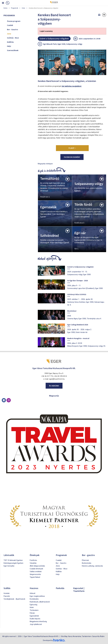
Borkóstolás (87, 563)
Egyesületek (34, 616)
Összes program (14, 21)
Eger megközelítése (37, 596)
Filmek (32, 613)
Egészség (33, 605)
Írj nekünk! (54, 386)
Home (5, 8)
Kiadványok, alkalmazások (40, 602)
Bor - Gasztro (13, 29)
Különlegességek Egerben (13, 563)
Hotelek (7, 593)
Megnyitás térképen (45, 164)
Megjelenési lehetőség (38, 621)
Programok (15, 8)
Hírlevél (32, 593)
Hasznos (34, 588)
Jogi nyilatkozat (36, 624)
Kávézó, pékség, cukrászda (92, 566)
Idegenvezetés (35, 574)
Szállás (7, 588)
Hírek (32, 607)
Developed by (54, 640)
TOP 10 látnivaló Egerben (13, 560)
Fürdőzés (33, 560)
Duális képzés (35, 619)
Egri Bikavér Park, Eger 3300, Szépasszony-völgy (63, 44)
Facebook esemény (72, 157)
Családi (10, 25)
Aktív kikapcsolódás (37, 566)
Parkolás (60, 588)
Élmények (35, 555)
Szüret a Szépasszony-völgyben (54, 39)
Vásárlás (33, 563)
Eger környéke (9, 566)
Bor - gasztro (88, 555)
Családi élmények (36, 569)
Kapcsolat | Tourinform (79, 590)
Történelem (34, 610)
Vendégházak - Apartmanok (14, 599)
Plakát (72, 148)
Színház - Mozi (13, 38)
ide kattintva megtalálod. (72, 86)
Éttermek (85, 560)
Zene (23, 8)
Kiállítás (10, 42)
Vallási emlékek (36, 572)
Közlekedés (34, 599)
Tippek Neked (35, 577)
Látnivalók (9, 555)
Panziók (7, 596)
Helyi (9, 46)
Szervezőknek (13, 50)
